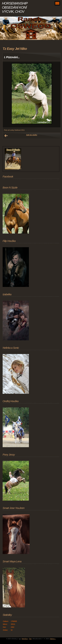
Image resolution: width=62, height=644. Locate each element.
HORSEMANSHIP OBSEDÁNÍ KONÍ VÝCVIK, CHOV (15, 7)
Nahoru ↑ (53, 639)
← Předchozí (6, 136)
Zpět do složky (32, 135)
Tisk (30, 639)
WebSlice (25, 639)
